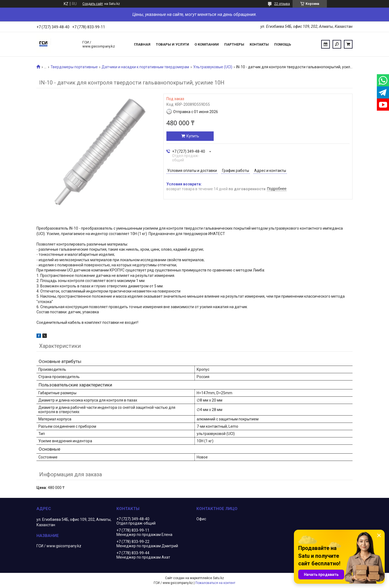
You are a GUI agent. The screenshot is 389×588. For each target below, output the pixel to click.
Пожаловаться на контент (215, 583)
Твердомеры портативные (74, 67)
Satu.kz (218, 578)
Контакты (259, 44)
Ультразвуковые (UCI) (213, 67)
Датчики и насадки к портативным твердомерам (145, 67)
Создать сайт (93, 4)
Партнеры (234, 44)
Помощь (283, 44)
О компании (207, 44)
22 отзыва (282, 4)
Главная (142, 44)
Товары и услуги (172, 44)
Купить (193, 136)
